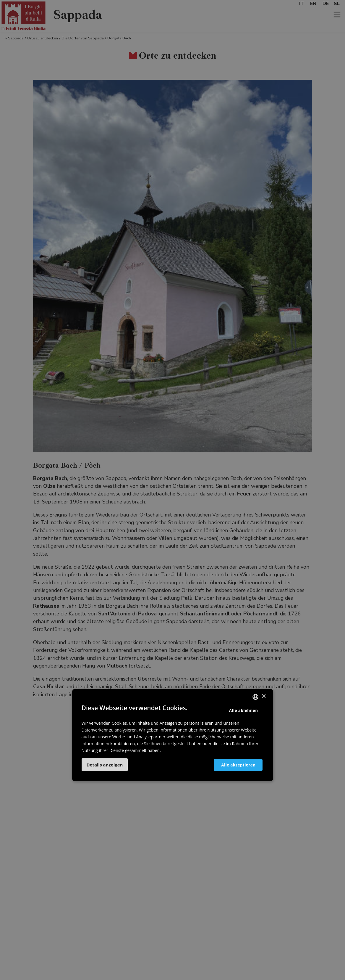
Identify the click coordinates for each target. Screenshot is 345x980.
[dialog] (172, 490)
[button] (105, 765)
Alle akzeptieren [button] (234, 765)
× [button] (264, 696)
